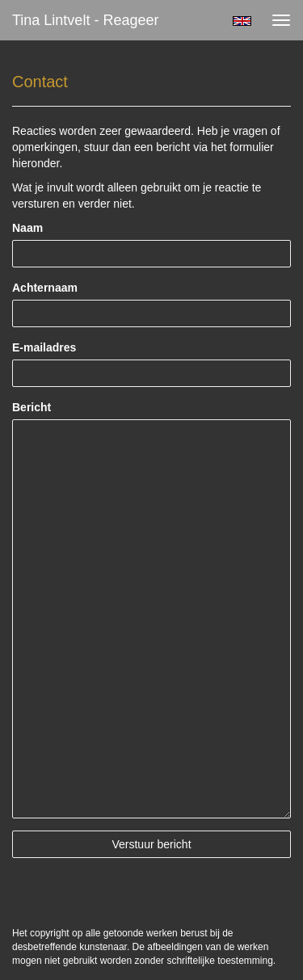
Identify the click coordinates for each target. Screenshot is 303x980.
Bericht (32, 407)
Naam (27, 228)
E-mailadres (44, 347)
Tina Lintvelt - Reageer (85, 20)
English (242, 21)
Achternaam (45, 288)
